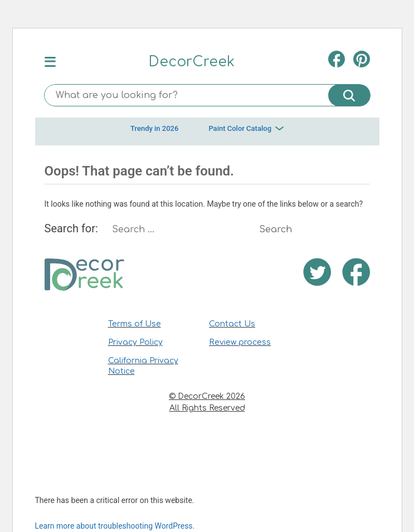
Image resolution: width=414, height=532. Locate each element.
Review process (240, 342)
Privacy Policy (135, 342)
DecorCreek (192, 62)
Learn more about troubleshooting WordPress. (115, 526)
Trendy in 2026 (154, 128)
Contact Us (232, 324)
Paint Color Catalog (246, 128)
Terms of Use (135, 324)
